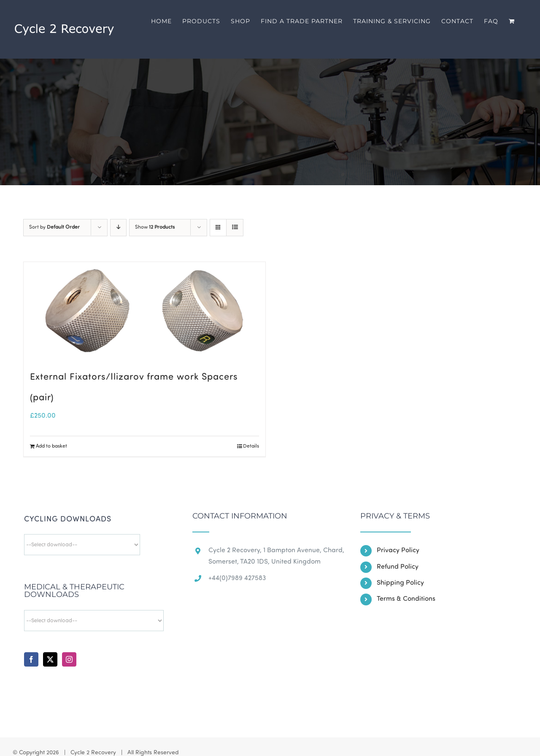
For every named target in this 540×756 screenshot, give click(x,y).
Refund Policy (398, 567)
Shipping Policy (400, 583)
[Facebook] (31, 659)
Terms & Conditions (406, 599)
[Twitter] (50, 659)
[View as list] (235, 228)
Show (155, 227)
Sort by (54, 227)
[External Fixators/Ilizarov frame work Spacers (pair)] (144, 310)
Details (251, 446)
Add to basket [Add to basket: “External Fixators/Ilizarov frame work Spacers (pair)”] (51, 446)
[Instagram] (69, 659)
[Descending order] (118, 228)
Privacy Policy (398, 551)
